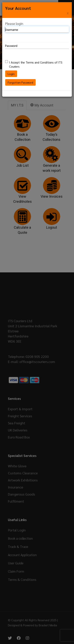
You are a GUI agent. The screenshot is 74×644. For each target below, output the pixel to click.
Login (11, 74)
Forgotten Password (20, 82)
